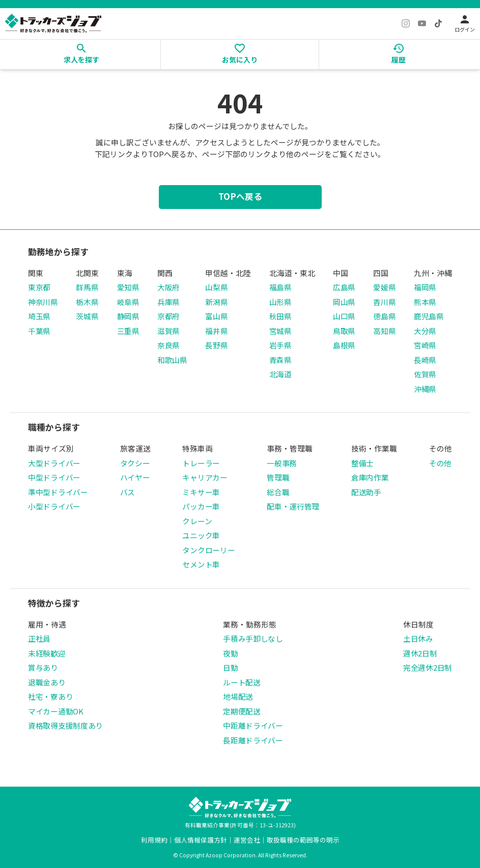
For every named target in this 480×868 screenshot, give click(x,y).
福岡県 (425, 287)
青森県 (280, 360)
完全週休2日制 (428, 667)
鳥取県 (344, 331)
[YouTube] (422, 23)
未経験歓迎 (47, 653)
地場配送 (238, 696)
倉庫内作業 (370, 477)
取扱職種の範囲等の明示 (303, 840)
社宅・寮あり (50, 696)
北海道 (280, 374)
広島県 (344, 287)
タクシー (135, 463)
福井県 (216, 331)
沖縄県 (425, 389)
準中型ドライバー (58, 492)
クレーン (197, 521)
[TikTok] (438, 23)
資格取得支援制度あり (65, 725)
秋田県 (280, 316)
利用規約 (154, 840)
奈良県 (168, 345)
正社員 (39, 638)
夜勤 (230, 653)
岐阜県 (128, 302)
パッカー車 (201, 506)
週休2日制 (420, 653)
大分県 (425, 331)
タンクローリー (208, 550)
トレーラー (201, 463)
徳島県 (384, 316)
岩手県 (280, 345)
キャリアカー (205, 477)
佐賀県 (425, 374)
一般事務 (282, 463)
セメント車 (201, 564)
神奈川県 (43, 302)
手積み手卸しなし (253, 638)
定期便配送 (242, 711)
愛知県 (128, 287)
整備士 (362, 463)
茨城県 (87, 316)
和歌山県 (172, 360)
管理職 (278, 477)
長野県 (216, 345)
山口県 (344, 316)
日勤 (230, 667)
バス (128, 492)
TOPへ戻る (240, 196)
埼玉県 (39, 316)
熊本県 (425, 302)
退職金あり (47, 682)
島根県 (344, 345)
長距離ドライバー (253, 740)
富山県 (216, 316)
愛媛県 (384, 287)
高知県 (384, 331)
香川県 (384, 302)
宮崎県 (425, 345)
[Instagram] (406, 23)
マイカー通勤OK (56, 711)
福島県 (280, 287)
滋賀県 (168, 331)
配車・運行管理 (293, 506)
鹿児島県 (429, 316)
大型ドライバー (54, 463)
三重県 (128, 331)
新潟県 (216, 302)
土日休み (418, 638)
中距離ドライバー (253, 725)
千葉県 (39, 331)
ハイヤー (135, 477)
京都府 (168, 316)
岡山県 (344, 302)
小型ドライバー (54, 506)
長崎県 (425, 360)
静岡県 (128, 316)
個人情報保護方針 (201, 840)
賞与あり (43, 667)
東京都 (39, 287)
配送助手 (366, 492)
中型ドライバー (54, 477)
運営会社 (247, 840)
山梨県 (216, 287)
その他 (440, 463)
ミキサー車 (201, 492)
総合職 (278, 492)
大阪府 (168, 287)
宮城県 (280, 331)
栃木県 (87, 302)
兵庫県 (168, 302)
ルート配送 (242, 682)
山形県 (280, 302)
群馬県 (87, 287)
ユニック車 (201, 535)
